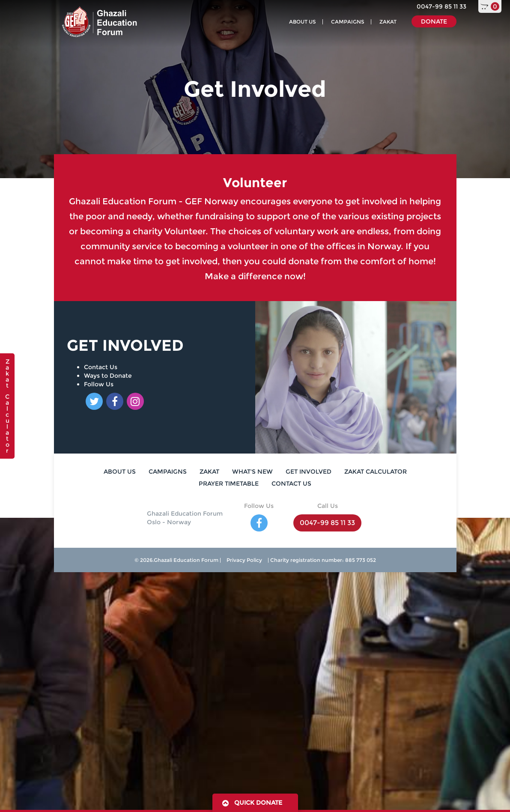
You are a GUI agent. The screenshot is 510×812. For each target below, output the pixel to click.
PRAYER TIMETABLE (229, 484)
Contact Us (101, 367)
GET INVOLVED (309, 472)
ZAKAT (388, 22)
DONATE (434, 21)
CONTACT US (291, 484)
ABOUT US (303, 22)
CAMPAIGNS (348, 22)
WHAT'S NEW (252, 472)
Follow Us (99, 384)
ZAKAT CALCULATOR (376, 472)
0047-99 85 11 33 (441, 6)
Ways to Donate (108, 376)
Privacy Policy (244, 560)
